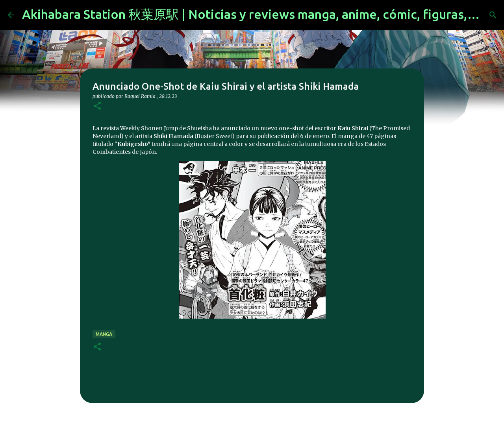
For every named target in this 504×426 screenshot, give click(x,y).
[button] (97, 106)
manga (104, 334)
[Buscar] (493, 15)
